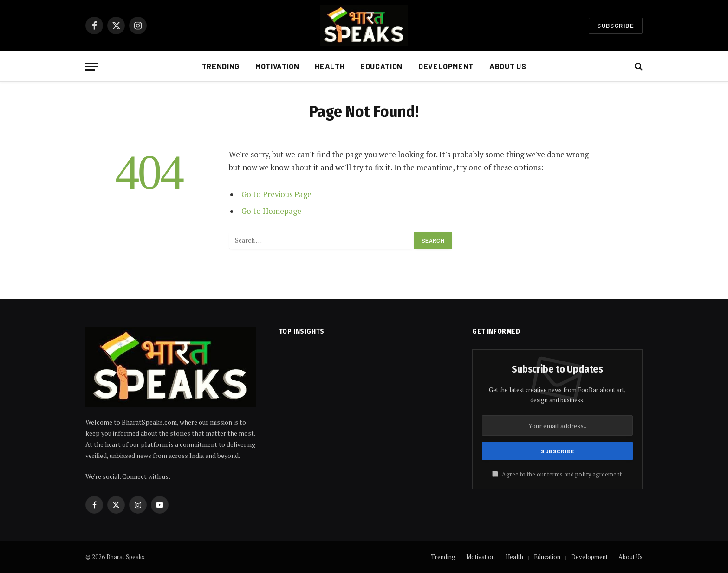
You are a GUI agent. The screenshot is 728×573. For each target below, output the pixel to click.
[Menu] (91, 67)
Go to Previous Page (276, 194)
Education (381, 66)
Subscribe (616, 26)
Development (446, 66)
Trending (221, 66)
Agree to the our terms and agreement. (558, 474)
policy (583, 474)
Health (330, 66)
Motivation (277, 66)
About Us (508, 66)
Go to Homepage (271, 211)
